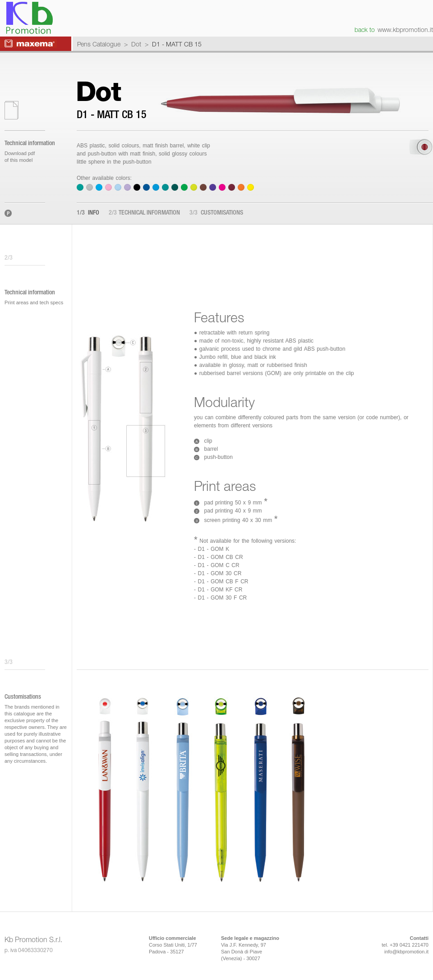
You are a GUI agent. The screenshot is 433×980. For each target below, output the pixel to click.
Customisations (216, 213)
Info (88, 213)
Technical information (144, 213)
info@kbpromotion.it (406, 952)
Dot (136, 44)
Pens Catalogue (99, 44)
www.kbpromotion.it (405, 30)
